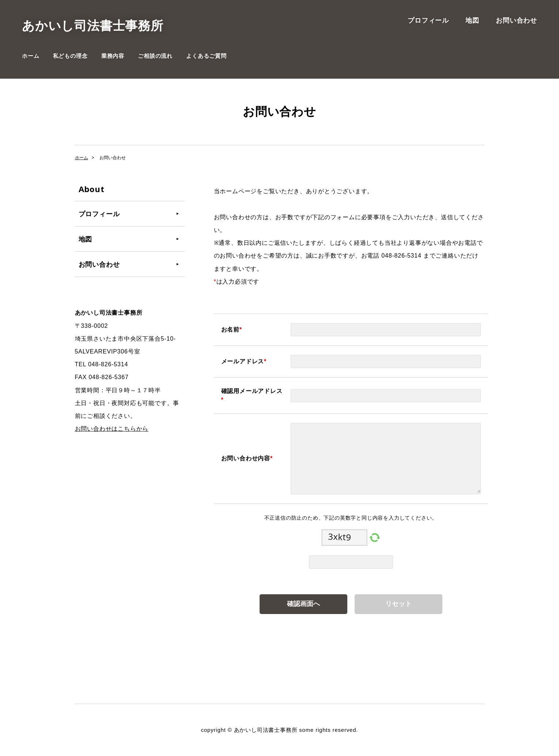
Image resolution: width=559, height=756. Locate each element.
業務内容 (113, 56)
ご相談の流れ (155, 56)
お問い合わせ (516, 20)
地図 (472, 20)
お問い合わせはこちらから (112, 429)
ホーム (31, 56)
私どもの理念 (70, 56)
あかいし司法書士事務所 (93, 26)
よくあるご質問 (206, 56)
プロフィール (428, 20)
